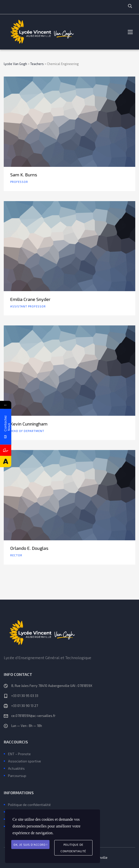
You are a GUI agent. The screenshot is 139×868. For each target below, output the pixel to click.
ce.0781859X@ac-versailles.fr (33, 716)
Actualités (16, 768)
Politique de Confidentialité (73, 848)
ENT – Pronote (19, 754)
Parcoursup (17, 776)
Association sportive (24, 761)
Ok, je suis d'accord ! (30, 844)
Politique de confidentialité (29, 805)
